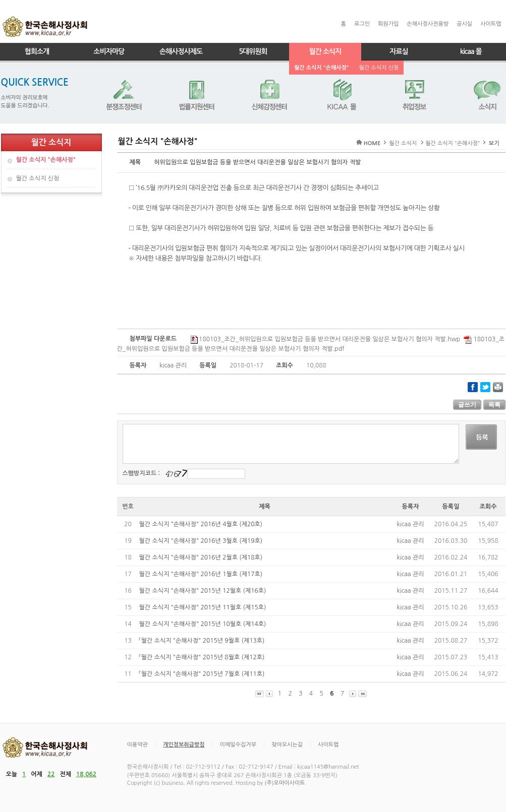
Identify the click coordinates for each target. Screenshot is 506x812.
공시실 (464, 24)
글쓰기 (467, 405)
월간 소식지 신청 (379, 68)
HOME (372, 143)
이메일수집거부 (238, 745)
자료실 (399, 51)
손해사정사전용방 (428, 24)
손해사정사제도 (181, 51)
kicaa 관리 (411, 524)
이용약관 (137, 745)
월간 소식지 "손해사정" (322, 68)
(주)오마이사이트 (285, 783)
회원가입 (388, 24)
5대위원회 (253, 51)
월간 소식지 (325, 51)
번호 (128, 507)
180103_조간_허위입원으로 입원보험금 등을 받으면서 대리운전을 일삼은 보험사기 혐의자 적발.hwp (325, 339)
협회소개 (37, 51)
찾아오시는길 (287, 745)
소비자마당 (109, 51)
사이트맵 (491, 24)
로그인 (362, 24)
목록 (494, 405)
